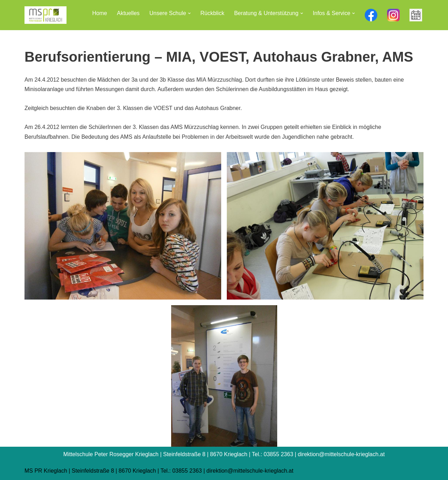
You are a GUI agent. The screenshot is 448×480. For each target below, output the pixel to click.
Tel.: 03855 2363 (181, 471)
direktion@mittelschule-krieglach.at (250, 471)
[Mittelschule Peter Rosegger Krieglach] (45, 15)
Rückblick (212, 13)
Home (99, 13)
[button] (189, 13)
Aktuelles (128, 13)
